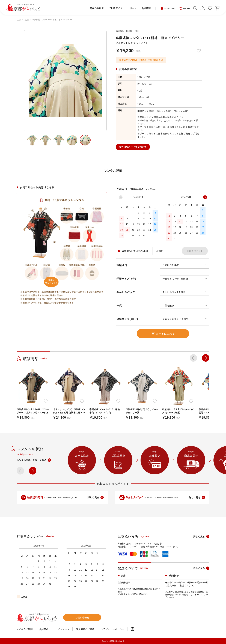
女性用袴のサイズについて (133, 147)
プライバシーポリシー (113, 629)
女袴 (27, 19)
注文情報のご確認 (85, 629)
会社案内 (44, 629)
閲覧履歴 (185, 8)
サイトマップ (62, 629)
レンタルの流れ (169, 8)
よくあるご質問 (25, 629)
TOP (19, 19)
